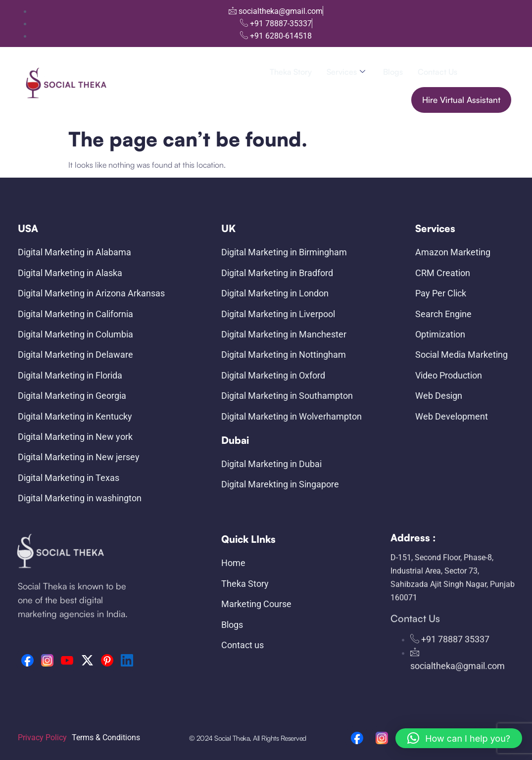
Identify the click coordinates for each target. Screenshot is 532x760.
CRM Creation (443, 273)
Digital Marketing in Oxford (273, 375)
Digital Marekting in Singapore (280, 484)
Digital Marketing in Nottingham (284, 355)
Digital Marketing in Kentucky (75, 416)
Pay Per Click (441, 293)
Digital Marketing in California (75, 314)
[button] (459, 738)
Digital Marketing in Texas (69, 478)
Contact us (437, 72)
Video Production (449, 375)
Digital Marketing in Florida (70, 375)
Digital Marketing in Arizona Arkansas (91, 293)
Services (346, 72)
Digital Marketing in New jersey (79, 457)
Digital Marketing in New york (75, 437)
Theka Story (291, 72)
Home (233, 563)
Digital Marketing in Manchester (284, 334)
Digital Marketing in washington (80, 498)
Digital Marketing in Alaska (70, 273)
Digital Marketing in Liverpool (278, 314)
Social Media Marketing (461, 355)
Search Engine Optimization (443, 324)
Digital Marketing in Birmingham (284, 252)
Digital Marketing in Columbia (75, 334)
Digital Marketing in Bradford (277, 273)
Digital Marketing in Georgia (72, 396)
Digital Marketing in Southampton (287, 396)
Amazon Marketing (453, 252)
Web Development (452, 416)
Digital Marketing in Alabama (74, 252)
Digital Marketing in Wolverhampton (291, 416)
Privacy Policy (42, 737)
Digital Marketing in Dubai (271, 464)
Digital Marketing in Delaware (75, 355)
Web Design (439, 396)
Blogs (393, 72)
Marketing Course (256, 604)
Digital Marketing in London (275, 293)
